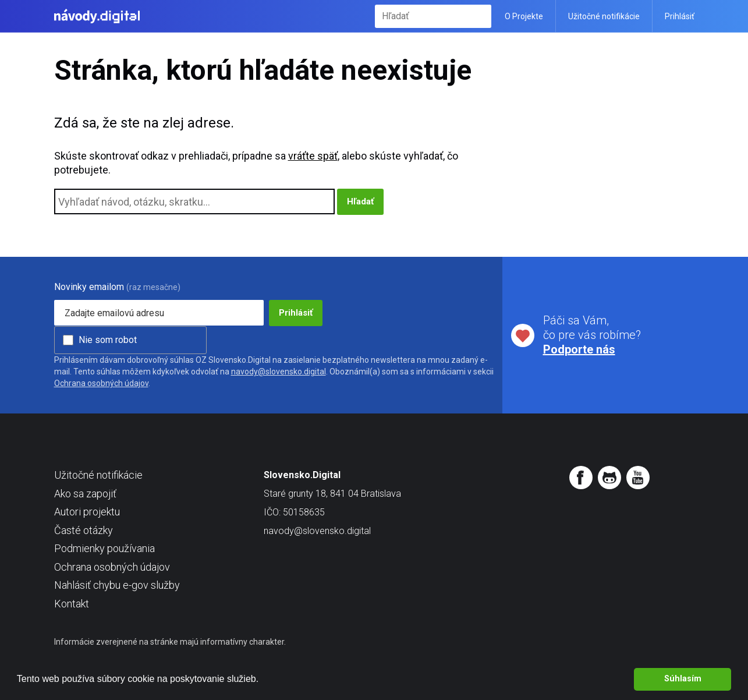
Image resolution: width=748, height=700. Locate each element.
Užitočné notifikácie (604, 16)
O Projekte (524, 16)
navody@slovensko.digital (279, 372)
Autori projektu (87, 512)
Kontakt (72, 604)
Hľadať (480, 16)
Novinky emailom (89, 287)
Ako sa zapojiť (85, 494)
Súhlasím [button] (683, 679)
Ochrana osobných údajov (101, 383)
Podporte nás (579, 349)
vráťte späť (313, 156)
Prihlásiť (680, 16)
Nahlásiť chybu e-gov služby (117, 585)
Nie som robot (108, 340)
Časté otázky (84, 530)
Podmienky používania (104, 548)
